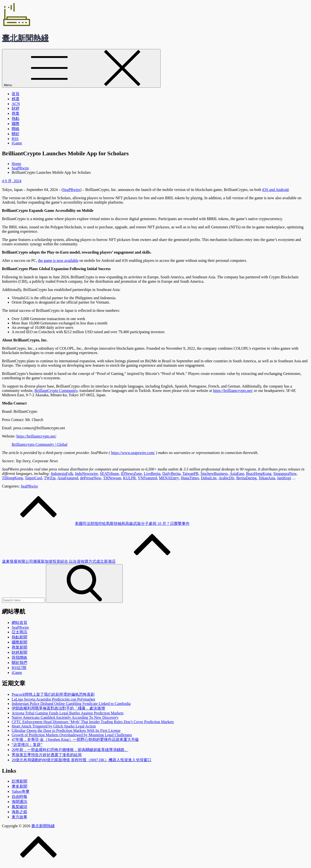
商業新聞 (19, 647)
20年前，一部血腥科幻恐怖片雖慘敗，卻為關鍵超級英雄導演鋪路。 (70, 750)
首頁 (16, 94)
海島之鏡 (19, 812)
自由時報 (19, 797)
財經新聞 (19, 652)
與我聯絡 (19, 657)
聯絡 (16, 129)
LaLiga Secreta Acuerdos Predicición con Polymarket (53, 699)
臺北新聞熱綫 (25, 38)
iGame (17, 143)
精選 (16, 99)
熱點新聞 (19, 637)
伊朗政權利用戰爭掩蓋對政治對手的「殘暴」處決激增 (58, 708)
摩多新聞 (19, 786)
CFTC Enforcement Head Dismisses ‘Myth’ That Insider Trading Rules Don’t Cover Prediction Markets (93, 722)
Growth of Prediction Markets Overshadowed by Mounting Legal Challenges (72, 735)
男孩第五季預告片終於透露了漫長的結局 (47, 755)
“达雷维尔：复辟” (27, 745)
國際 (16, 124)
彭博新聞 (19, 781)
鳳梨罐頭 (19, 807)
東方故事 (19, 817)
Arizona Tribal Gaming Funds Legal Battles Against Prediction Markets (68, 713)
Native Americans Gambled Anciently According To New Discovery (65, 717)
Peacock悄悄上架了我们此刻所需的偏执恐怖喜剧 (53, 694)
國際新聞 (19, 642)
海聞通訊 (19, 802)
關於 (16, 134)
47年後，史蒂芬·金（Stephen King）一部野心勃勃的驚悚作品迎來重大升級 (75, 740)
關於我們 (19, 663)
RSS (15, 139)
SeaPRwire (29, 486)
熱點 (16, 119)
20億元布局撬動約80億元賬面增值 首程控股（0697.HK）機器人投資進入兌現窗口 (82, 760)
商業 (16, 113)
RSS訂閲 (19, 668)
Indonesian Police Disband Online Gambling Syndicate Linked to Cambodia (71, 704)
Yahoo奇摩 (21, 791)
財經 (16, 108)
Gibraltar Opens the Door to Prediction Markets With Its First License (66, 731)
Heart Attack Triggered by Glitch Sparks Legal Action (54, 726)
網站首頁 (19, 623)
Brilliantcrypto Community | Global (39, 444)
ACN (16, 104)
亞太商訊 (19, 632)
